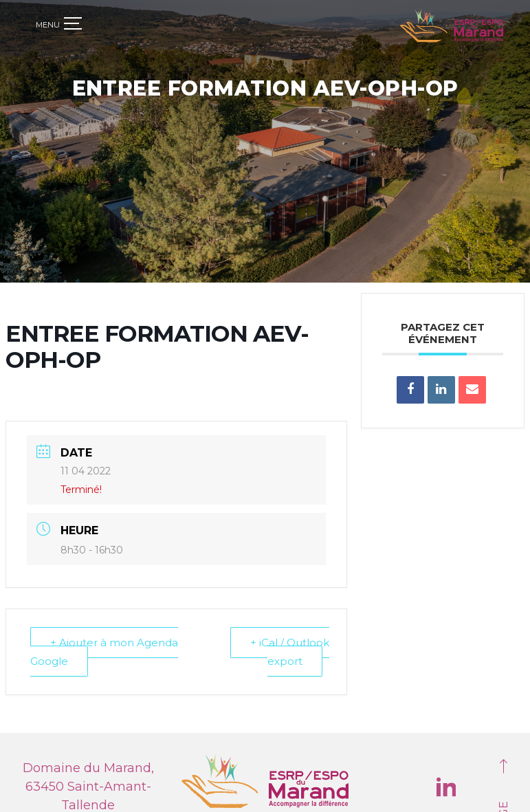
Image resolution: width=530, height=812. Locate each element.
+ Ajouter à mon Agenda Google (104, 650)
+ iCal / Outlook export (290, 650)
